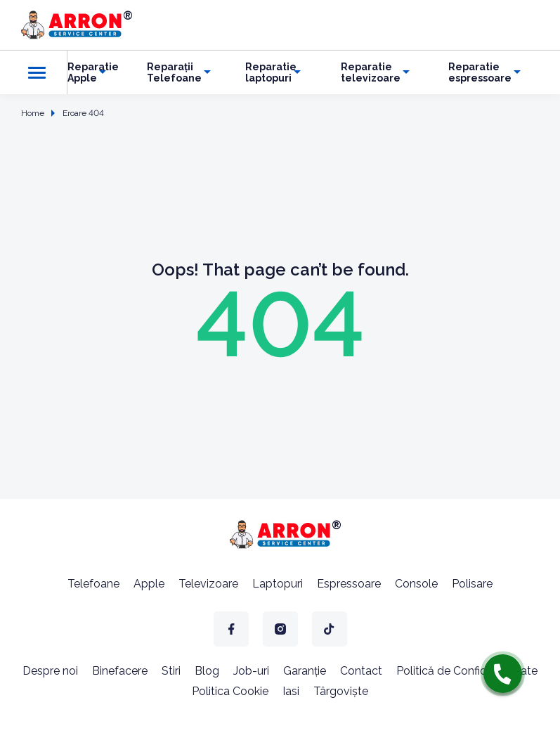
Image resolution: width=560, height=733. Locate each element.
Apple (149, 584)
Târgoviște (341, 691)
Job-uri (251, 671)
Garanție (305, 671)
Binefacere (120, 671)
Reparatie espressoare (480, 72)
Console (416, 584)
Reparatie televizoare (371, 72)
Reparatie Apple (93, 72)
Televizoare (208, 584)
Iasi (291, 691)
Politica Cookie (230, 691)
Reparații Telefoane (174, 72)
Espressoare (349, 584)
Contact (361, 671)
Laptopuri (278, 584)
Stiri (171, 671)
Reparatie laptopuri (271, 72)
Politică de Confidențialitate (467, 671)
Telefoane (93, 584)
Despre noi (50, 671)
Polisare (472, 584)
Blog (207, 671)
